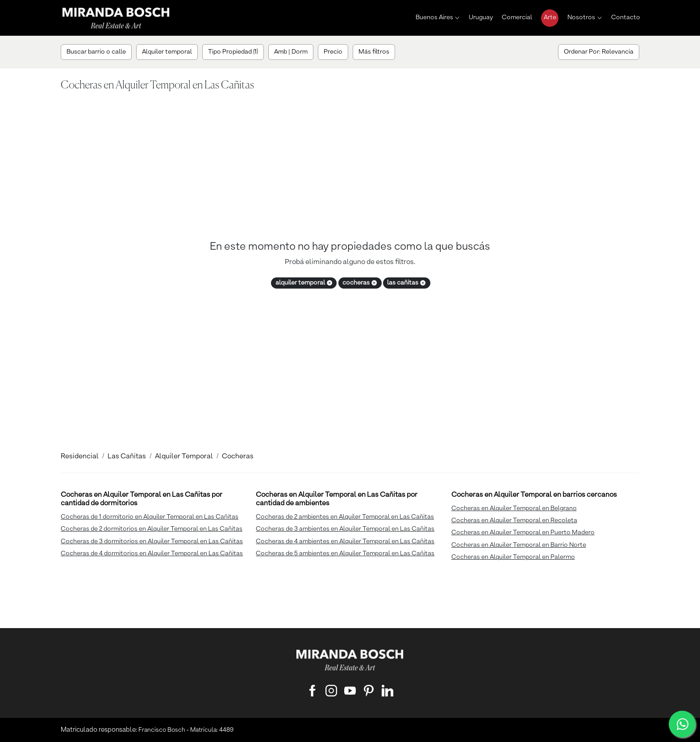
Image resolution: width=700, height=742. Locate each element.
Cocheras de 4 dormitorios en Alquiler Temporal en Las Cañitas (152, 553)
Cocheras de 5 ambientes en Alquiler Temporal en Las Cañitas (345, 553)
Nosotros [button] (581, 17)
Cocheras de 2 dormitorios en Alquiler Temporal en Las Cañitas (152, 529)
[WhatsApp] (682, 724)
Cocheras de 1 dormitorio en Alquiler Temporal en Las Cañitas (150, 517)
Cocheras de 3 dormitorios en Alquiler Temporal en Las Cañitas (152, 541)
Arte (550, 17)
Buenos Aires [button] (434, 17)
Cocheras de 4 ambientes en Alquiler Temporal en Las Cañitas (345, 541)
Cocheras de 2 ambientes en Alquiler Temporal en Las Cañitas (345, 517)
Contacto (626, 17)
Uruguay (481, 17)
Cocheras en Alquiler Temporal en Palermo (513, 557)
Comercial (517, 17)
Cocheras (238, 457)
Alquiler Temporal (184, 457)
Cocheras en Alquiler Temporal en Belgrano (514, 508)
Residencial (80, 457)
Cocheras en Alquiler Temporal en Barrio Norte (519, 545)
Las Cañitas (127, 457)
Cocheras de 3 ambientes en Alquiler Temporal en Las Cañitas (345, 529)
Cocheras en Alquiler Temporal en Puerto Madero (523, 532)
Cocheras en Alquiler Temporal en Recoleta (514, 520)
